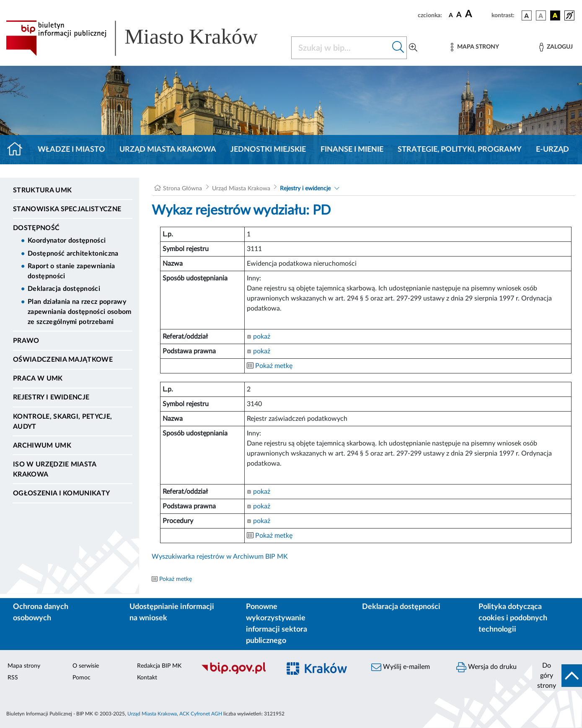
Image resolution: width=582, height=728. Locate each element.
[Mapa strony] (475, 47)
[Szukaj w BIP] (341, 48)
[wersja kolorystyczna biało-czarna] (541, 16)
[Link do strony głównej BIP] (144, 38)
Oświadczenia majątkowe (63, 360)
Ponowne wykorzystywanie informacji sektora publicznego (277, 624)
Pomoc (81, 678)
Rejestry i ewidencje (51, 397)
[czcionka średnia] (459, 15)
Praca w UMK (38, 378)
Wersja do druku (486, 667)
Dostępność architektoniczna (73, 254)
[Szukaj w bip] (398, 48)
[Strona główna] (18, 150)
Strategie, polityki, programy (460, 150)
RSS (13, 678)
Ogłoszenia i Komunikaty (61, 493)
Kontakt (147, 678)
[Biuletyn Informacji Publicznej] (237, 673)
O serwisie (86, 666)
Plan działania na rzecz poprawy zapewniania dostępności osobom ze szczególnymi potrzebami (80, 312)
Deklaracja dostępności (64, 289)
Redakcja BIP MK (159, 666)
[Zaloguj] (556, 47)
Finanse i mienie (352, 150)
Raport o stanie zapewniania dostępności (71, 271)
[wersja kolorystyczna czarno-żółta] (555, 16)
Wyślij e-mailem (401, 667)
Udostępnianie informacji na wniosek (172, 613)
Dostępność (36, 228)
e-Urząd (552, 150)
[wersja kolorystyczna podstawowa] (527, 16)
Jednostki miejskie (268, 150)
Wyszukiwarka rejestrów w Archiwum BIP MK (220, 557)
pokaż (259, 337)
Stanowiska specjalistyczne (67, 209)
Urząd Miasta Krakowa (168, 150)
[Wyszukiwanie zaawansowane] (413, 48)
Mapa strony (24, 666)
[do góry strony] (557, 676)
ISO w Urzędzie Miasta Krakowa (55, 469)
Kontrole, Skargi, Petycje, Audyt (62, 422)
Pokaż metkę (274, 366)
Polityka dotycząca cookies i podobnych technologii (513, 618)
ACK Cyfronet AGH (201, 714)
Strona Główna (182, 189)
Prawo (26, 341)
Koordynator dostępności (67, 241)
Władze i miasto (71, 150)
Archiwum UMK (42, 446)
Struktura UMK (42, 190)
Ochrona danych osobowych (41, 613)
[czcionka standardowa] (451, 15)
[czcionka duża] (477, 14)
